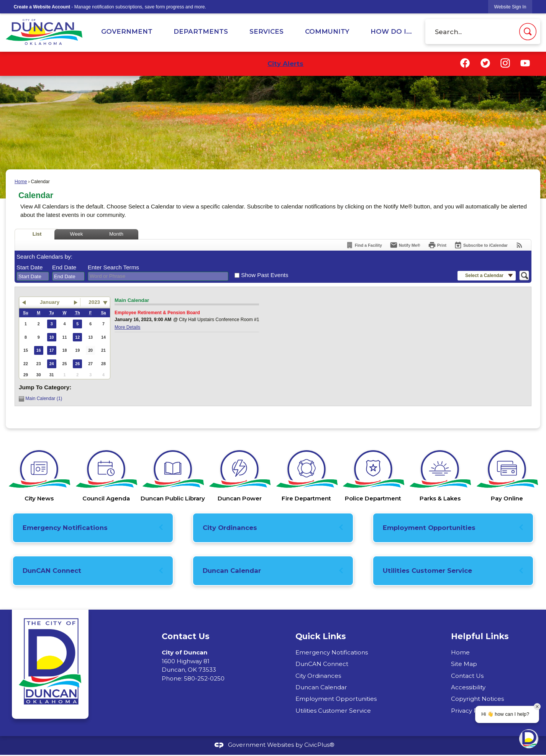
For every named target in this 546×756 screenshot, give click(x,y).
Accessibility (468, 687)
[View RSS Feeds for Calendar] (519, 245)
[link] (510, 7)
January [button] (50, 302)
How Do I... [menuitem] (391, 31)
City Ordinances (230, 528)
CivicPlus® (319, 745)
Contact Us (467, 676)
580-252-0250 (204, 678)
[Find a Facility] (364, 245)
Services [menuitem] (266, 31)
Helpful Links (480, 636)
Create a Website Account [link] (42, 7)
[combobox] (33, 276)
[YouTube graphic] (525, 63)
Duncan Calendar (232, 571)
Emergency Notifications (65, 528)
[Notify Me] (405, 245)
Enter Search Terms (113, 267)
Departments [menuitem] (201, 31)
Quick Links (321, 636)
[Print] (437, 245)
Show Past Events (265, 275)
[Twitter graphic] (485, 63)
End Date (64, 267)
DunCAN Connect (52, 571)
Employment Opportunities (429, 528)
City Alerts (285, 64)
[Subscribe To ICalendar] (481, 245)
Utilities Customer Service (427, 571)
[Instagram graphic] (505, 63)
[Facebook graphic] (465, 63)
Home (21, 182)
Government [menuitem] (127, 31)
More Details (127, 327)
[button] (528, 32)
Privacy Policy (471, 711)
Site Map (464, 664)
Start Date (30, 267)
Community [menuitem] (327, 31)
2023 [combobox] (94, 302)
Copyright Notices (477, 699)
